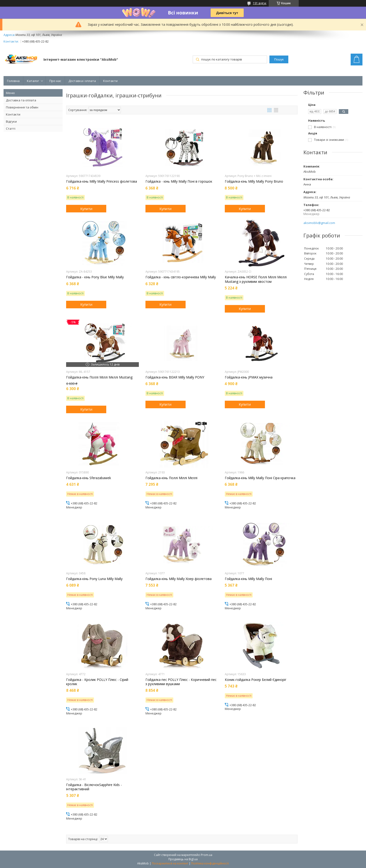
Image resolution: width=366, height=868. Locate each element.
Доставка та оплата (21, 100)
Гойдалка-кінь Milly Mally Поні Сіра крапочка (260, 478)
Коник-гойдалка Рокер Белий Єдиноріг (256, 680)
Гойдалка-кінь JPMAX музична (249, 377)
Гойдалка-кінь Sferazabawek (89, 478)
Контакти (110, 81)
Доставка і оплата (82, 81)
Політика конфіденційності (210, 863)
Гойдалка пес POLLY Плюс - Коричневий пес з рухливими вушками (181, 682)
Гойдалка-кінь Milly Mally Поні (248, 579)
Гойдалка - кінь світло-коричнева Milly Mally (181, 277)
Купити (86, 209)
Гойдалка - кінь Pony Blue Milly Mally (95, 277)
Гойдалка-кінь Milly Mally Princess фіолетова (102, 181)
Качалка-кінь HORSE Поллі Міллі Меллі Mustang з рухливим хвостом (256, 279)
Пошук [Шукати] (279, 59)
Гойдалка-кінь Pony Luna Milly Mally (94, 579)
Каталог (33, 81)
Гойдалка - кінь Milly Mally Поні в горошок (179, 181)
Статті (11, 129)
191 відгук (260, 3)
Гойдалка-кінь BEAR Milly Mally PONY (175, 377)
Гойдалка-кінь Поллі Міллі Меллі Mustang (99, 377)
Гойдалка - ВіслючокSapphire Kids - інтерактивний (94, 787)
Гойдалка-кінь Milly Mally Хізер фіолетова (179, 579)
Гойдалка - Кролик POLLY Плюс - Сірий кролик (97, 682)
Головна (13, 81)
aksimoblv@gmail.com (319, 223)
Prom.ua (207, 855)
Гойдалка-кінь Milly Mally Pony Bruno (254, 181)
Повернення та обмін (22, 107)
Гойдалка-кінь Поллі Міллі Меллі (171, 478)
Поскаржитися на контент (170, 863)
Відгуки (11, 121)
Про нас (55, 81)
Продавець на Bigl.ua (183, 859)
